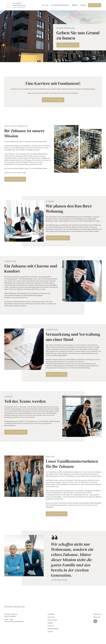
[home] (16, 5)
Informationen (52, 620)
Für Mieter (51, 614)
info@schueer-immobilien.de (14, 621)
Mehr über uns (15, 179)
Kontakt (83, 5)
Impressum (97, 617)
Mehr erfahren (57, 374)
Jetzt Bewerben (16, 432)
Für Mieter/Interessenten (60, 5)
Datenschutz (97, 614)
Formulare (51, 617)
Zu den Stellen (53, 100)
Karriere (95, 5)
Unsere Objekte (68, 45)
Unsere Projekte (58, 238)
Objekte (75, 5)
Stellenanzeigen (53, 629)
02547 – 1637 (9, 619)
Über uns (45, 5)
